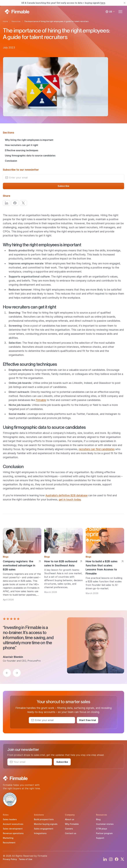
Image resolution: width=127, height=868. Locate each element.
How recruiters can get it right (22, 145)
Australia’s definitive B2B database (66, 495)
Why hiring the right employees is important (29, 140)
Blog (98, 819)
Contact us (71, 833)
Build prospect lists (44, 819)
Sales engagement (44, 829)
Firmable (41, 400)
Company (70, 815)
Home (5, 21)
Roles (6, 815)
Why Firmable (72, 824)
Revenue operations (13, 833)
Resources (16, 21)
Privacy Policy (10, 859)
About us (70, 819)
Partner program (104, 833)
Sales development (13, 829)
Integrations (40, 833)
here (103, 3)
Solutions (39, 815)
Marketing (8, 838)
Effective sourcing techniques (22, 150)
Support (100, 838)
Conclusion (11, 161)
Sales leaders (10, 819)
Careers (69, 829)
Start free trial (88, 720)
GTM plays (102, 829)
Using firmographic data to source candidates (30, 156)
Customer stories (105, 824)
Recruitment (9, 843)
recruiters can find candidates (97, 449)
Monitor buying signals (46, 824)
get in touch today (70, 499)
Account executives (13, 824)
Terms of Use (25, 859)
